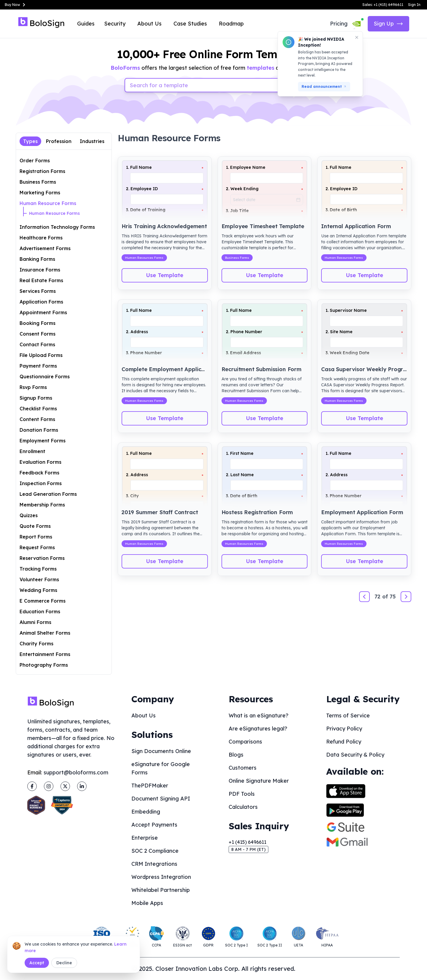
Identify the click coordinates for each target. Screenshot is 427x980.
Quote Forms (35, 526)
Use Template (165, 275)
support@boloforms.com (76, 772)
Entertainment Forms (45, 654)
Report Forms (36, 537)
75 (393, 597)
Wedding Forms (38, 590)
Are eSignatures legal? (258, 729)
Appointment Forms (43, 312)
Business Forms (38, 182)
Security (115, 24)
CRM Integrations (154, 864)
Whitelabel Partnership (161, 890)
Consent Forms (38, 334)
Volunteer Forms (39, 579)
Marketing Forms (40, 193)
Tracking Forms (38, 569)
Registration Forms (42, 171)
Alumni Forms (35, 622)
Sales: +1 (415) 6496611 (383, 5)
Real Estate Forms (41, 280)
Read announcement (324, 86)
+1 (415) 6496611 (247, 842)
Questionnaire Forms (45, 377)
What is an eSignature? (259, 715)
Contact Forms (37, 344)
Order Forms (35, 161)
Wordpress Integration (161, 877)
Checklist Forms (38, 409)
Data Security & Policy (355, 755)
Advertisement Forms (45, 248)
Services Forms (38, 291)
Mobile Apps (147, 903)
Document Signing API (161, 799)
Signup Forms (36, 398)
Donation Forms (39, 430)
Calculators (243, 807)
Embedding (146, 812)
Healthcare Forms (41, 238)
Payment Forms (38, 366)
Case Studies (190, 24)
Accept (37, 963)
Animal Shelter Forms (45, 633)
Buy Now (16, 5)
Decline (64, 963)
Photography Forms (44, 665)
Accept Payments (154, 825)
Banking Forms (37, 259)
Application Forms (41, 302)
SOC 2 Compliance (155, 851)
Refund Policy (344, 742)
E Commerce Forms (43, 601)
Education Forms (40, 611)
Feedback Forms (39, 473)
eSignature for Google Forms (161, 768)
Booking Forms (38, 323)
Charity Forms (36, 644)
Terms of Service (348, 715)
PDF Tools (242, 794)
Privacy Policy (344, 729)
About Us (149, 24)
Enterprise (145, 838)
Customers (243, 768)
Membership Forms (42, 505)
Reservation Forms (42, 558)
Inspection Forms (41, 483)
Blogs (236, 755)
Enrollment (32, 451)
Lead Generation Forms (48, 494)
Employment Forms (43, 441)
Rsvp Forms (33, 387)
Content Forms (37, 419)
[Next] (406, 597)
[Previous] (364, 597)
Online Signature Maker (259, 781)
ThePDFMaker (150, 786)
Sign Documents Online (161, 751)
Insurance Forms (40, 270)
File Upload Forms (41, 355)
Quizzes (29, 515)
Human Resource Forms (48, 203)
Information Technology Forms (57, 227)
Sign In (414, 5)
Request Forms (37, 547)
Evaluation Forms (40, 462)
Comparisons (245, 742)
